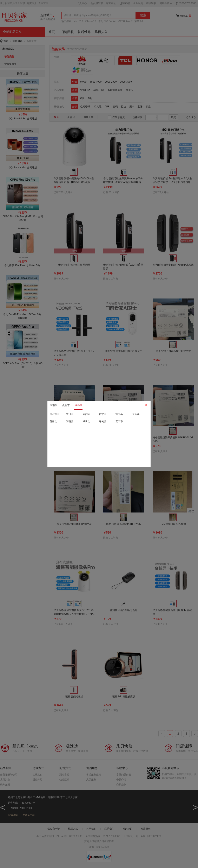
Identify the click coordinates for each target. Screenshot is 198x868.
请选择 (78, 405)
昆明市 (66, 405)
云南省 (54, 405)
